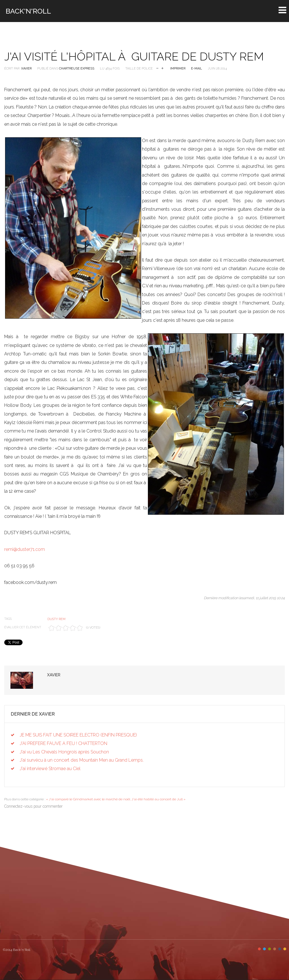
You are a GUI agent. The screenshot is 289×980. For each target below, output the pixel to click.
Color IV (275, 949)
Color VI (285, 949)
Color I (259, 949)
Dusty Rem (56, 619)
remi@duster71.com (25, 549)
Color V (280, 949)
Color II (264, 949)
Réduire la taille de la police (157, 68)
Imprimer (178, 69)
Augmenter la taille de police (162, 68)
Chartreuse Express (77, 69)
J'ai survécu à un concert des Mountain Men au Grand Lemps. (82, 760)
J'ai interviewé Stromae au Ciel (50, 769)
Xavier (26, 69)
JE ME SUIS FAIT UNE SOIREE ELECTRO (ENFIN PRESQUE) (78, 735)
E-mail (197, 69)
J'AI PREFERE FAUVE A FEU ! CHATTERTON (64, 743)
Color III (270, 949)
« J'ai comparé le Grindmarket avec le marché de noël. (88, 799)
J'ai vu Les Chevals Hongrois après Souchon (64, 752)
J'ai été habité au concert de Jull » (158, 799)
